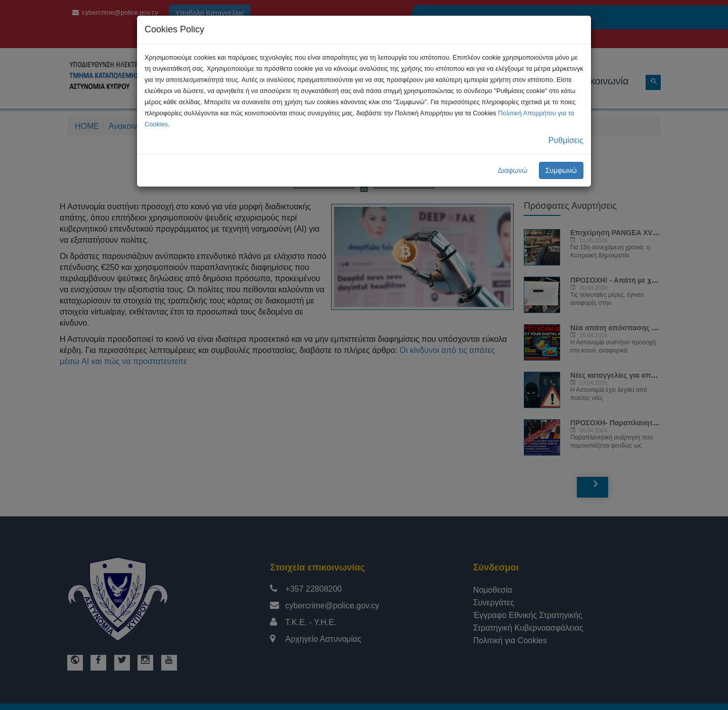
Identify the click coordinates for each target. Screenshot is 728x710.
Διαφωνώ (513, 170)
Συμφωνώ (561, 170)
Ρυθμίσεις (566, 140)
